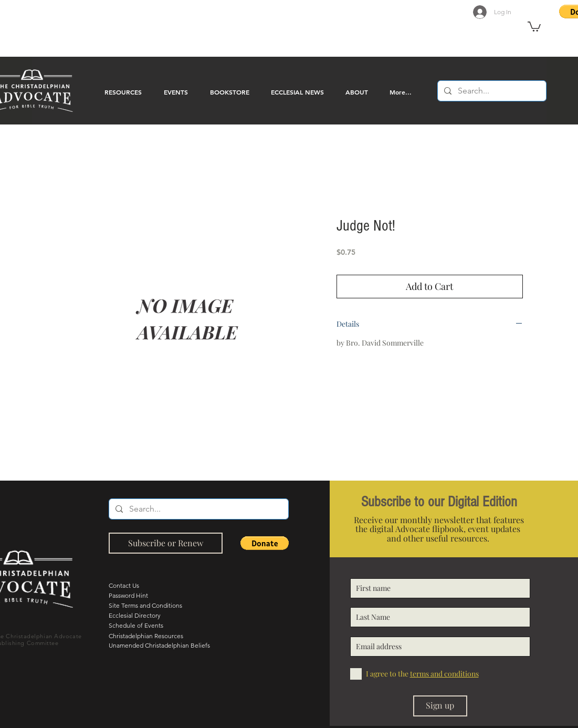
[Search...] (491, 91)
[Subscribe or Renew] (166, 543)
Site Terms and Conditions (145, 605)
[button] (534, 26)
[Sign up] (440, 706)
